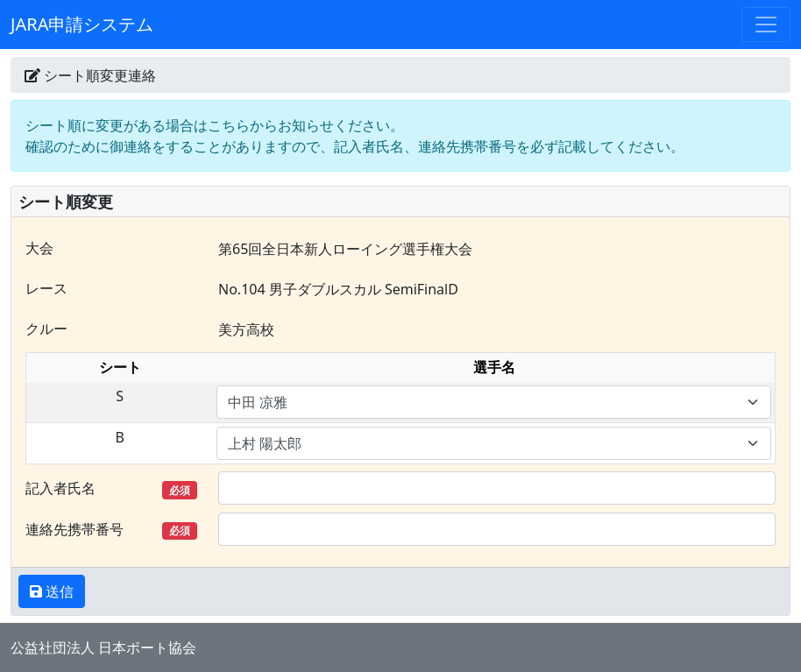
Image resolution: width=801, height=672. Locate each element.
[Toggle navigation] (766, 25)
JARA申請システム (82, 24)
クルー (46, 329)
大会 (39, 248)
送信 (58, 591)
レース (46, 288)
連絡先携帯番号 (111, 530)
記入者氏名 (111, 488)
